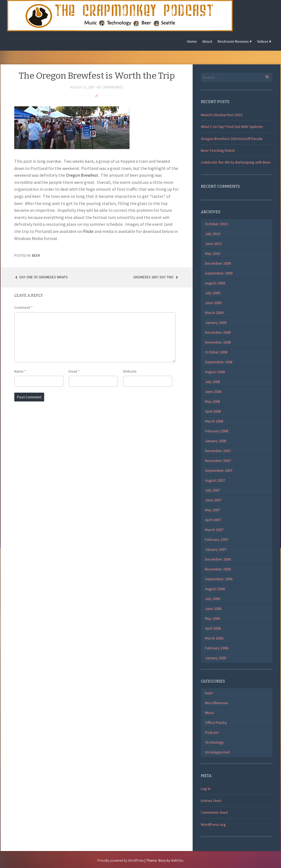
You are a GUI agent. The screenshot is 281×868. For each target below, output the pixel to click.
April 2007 (213, 520)
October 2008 (216, 352)
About (207, 41)
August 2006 (215, 589)
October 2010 (216, 224)
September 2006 (219, 579)
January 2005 (216, 658)
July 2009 (213, 293)
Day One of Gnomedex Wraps (41, 277)
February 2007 (217, 539)
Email (74, 371)
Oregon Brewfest (82, 175)
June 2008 (213, 392)
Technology (214, 742)
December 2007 (218, 451)
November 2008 (218, 342)
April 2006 (213, 628)
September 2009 (219, 273)
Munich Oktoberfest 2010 (222, 115)
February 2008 (217, 431)
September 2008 (219, 362)
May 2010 (213, 253)
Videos (263, 41)
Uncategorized (217, 752)
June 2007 (213, 500)
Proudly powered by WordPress (121, 860)
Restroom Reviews (233, 41)
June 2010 (213, 244)
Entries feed (211, 801)
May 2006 (213, 618)
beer (36, 255)
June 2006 (213, 609)
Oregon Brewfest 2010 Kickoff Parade (232, 139)
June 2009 (213, 303)
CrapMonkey (113, 87)
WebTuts (177, 860)
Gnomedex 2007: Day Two (156, 277)
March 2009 (214, 313)
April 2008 (213, 411)
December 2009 (218, 263)
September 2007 (219, 470)
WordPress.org (213, 824)
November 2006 (218, 569)
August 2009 (215, 283)
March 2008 (214, 421)
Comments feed (214, 812)
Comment (23, 307)
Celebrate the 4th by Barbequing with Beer (236, 162)
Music (210, 713)
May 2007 (213, 510)
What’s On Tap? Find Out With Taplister (232, 127)
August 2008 (215, 372)
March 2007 (214, 530)
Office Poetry (216, 723)
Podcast (212, 732)
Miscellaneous (217, 703)
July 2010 (213, 234)
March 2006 (214, 638)
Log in (206, 789)
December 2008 (218, 332)
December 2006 (218, 559)
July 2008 (213, 382)
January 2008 (216, 441)
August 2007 (215, 480)
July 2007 (213, 490)
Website (130, 371)
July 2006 (213, 599)
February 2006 (217, 648)
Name (20, 371)
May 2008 (213, 401)
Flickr (88, 231)
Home (192, 41)
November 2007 (218, 461)
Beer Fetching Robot (218, 150)
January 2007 (216, 549)
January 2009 (216, 322)
